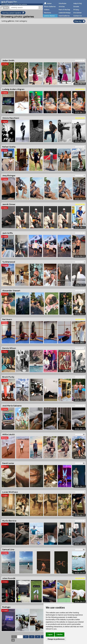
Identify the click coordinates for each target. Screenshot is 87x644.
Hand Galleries (64, 16)
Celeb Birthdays (65, 13)
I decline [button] (60, 634)
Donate (76, 6)
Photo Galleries (50, 6)
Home (49, 3)
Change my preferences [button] (56, 639)
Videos (47, 10)
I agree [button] (50, 634)
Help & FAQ (78, 3)
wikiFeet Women (49, 16)
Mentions (47, 13)
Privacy (76, 10)
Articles (62, 6)
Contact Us (78, 16)
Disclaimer (77, 13)
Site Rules (62, 3)
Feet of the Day (64, 10)
